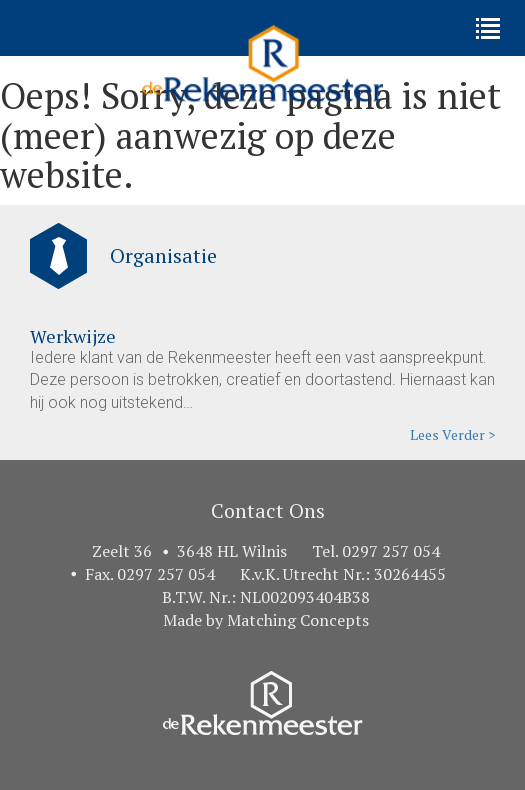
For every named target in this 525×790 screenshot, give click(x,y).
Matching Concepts (298, 620)
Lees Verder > (452, 434)
